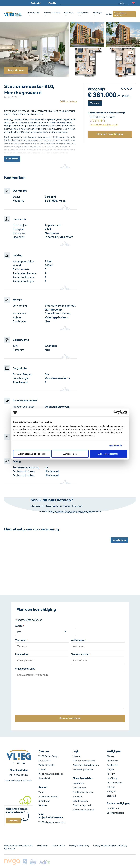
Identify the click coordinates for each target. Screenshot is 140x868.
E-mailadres (22, 655)
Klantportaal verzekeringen (86, 765)
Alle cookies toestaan (108, 454)
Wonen (42, 792)
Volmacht (77, 797)
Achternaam (78, 641)
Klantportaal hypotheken (85, 761)
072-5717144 (97, 121)
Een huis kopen (34, 13)
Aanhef (19, 626)
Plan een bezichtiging (110, 134)
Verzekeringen (83, 13)
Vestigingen (97, 13)
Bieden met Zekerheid (83, 810)
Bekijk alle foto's (16, 70)
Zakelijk (52, 3)
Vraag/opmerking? (25, 669)
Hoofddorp (112, 778)
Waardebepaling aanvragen (120, 14)
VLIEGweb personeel (83, 770)
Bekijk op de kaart (68, 101)
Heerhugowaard (115, 783)
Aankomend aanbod (48, 797)
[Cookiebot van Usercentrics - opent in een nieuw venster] (115, 412)
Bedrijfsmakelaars (115, 813)
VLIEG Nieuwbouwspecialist (52, 822)
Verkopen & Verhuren (52, 13)
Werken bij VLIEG (47, 765)
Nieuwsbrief (44, 778)
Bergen (110, 770)
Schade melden (80, 801)
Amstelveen (112, 765)
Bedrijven (43, 806)
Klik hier (68, 516)
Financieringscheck (82, 806)
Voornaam (21, 641)
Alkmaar (111, 756)
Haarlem (111, 774)
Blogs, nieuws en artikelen (51, 774)
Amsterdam (112, 761)
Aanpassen (70, 454)
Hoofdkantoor (114, 809)
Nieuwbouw (44, 801)
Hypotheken (69, 13)
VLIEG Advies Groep (48, 756)
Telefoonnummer (81, 655)
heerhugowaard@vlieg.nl (104, 125)
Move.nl (76, 756)
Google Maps (119, 540)
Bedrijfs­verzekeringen (83, 792)
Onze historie (45, 761)
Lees (12, 159)
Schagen (111, 792)
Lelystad (111, 787)
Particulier (36, 3)
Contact (109, 14)
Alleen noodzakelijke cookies (32, 454)
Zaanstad (111, 796)
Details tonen (116, 446)
